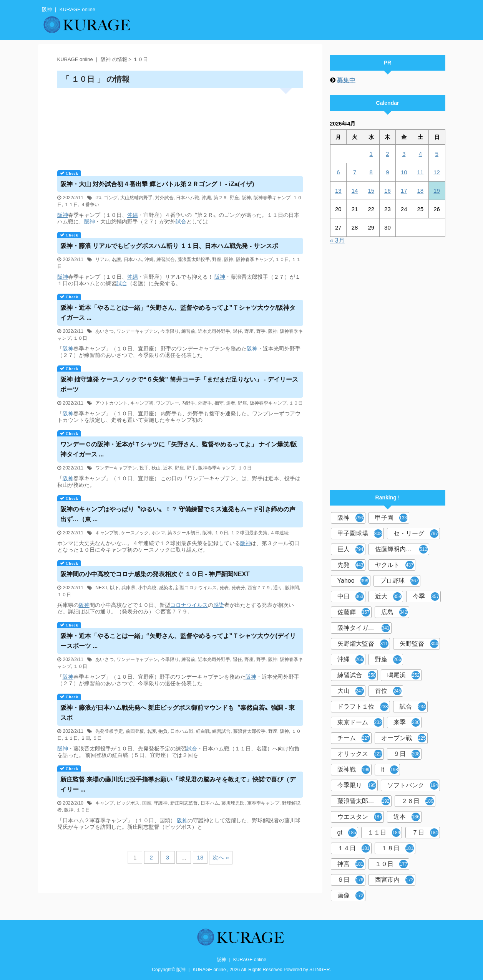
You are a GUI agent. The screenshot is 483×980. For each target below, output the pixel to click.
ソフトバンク (413, 785)
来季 (407, 722)
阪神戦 (354, 770)
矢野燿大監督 (363, 644)
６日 (351, 880)
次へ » (221, 857)
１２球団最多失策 (249, 533)
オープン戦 (404, 738)
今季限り (170, 331)
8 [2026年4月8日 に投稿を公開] (371, 172)
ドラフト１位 (363, 707)
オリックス (360, 754)
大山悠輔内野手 (136, 198)
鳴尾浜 (404, 675)
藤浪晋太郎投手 (194, 259)
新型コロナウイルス (196, 588)
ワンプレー (168, 403)
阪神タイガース (364, 628)
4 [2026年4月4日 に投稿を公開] (420, 154)
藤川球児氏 (233, 803)
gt (347, 833)
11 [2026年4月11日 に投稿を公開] (421, 172)
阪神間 (292, 588)
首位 (388, 691)
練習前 (188, 331)
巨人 (351, 549)
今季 (426, 597)
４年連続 (279, 533)
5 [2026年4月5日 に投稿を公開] (437, 154)
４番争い (90, 205)
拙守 (219, 403)
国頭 (147, 803)
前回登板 (135, 731)
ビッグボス (128, 803)
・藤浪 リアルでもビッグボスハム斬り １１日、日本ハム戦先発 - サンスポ (169, 246)
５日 (97, 738)
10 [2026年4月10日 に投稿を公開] (404, 172)
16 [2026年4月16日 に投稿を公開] (388, 191)
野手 (261, 331)
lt (390, 770)
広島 (394, 612)
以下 (115, 588)
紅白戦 (203, 731)
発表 (224, 588)
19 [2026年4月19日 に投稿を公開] (437, 191)
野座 (234, 198)
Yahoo (353, 581)
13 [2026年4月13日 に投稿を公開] (338, 191)
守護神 (161, 803)
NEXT (101, 588)
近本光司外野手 (214, 331)
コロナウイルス (189, 605)
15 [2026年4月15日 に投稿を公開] (371, 191)
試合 (181, 221)
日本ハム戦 (188, 198)
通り (278, 588)
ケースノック (135, 533)
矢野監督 (419, 644)
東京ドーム (360, 722)
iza (98, 198)
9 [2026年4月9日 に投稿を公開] (387, 172)
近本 (168, 468)
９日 (407, 754)
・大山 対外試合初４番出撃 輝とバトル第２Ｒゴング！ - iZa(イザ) (157, 184)
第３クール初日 (184, 533)
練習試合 (166, 259)
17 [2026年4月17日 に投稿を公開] (404, 191)
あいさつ (105, 331)
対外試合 (164, 198)
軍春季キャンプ (263, 803)
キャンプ (105, 803)
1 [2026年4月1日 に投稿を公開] (371, 154)
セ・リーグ (416, 534)
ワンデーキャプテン (137, 331)
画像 (351, 896)
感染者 (166, 588)
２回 (85, 738)
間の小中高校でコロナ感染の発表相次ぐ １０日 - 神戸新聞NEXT (155, 574)
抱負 (163, 731)
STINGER (320, 970)
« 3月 (337, 240)
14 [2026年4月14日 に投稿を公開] (355, 191)
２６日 (417, 801)
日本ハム (133, 259)
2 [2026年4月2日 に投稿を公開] (387, 154)
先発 (351, 565)
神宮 (351, 864)
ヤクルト (394, 565)
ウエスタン (360, 817)
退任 (237, 331)
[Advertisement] (180, 126)
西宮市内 (394, 880)
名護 (116, 259)
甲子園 (392, 518)
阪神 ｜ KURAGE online (241, 960)
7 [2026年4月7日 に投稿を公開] (355, 172)
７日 (425, 833)
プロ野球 (399, 581)
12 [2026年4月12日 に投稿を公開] (437, 172)
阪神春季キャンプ (272, 198)
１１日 (71, 205)
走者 (231, 403)
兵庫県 (128, 588)
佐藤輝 (354, 612)
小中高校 (147, 588)
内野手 (188, 403)
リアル (102, 259)
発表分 (238, 588)
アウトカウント (111, 403)
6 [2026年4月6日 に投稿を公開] (338, 172)
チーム (354, 738)
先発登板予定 (109, 731)
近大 (388, 597)
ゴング (111, 198)
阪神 (246, 198)
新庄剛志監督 (184, 803)
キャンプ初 (142, 403)
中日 (351, 597)
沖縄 (206, 198)
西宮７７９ (259, 588)
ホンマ (158, 533)
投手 (144, 468)
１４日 (354, 848)
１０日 (282, 259)
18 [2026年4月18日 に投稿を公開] (421, 191)
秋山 (156, 468)
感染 (219, 605)
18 (200, 857)
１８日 (398, 848)
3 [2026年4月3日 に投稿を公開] (404, 154)
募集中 (346, 80)
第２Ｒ (221, 198)
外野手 (205, 403)
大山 (351, 691)
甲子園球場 (360, 534)
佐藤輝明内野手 (401, 549)
